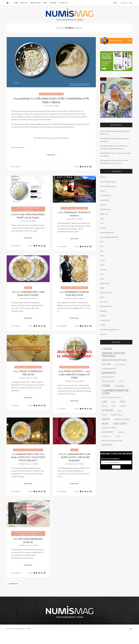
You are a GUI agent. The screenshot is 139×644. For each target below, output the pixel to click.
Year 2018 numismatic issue (109, 329)
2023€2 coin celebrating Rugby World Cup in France (28, 216)
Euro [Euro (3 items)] (113, 402)
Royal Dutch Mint (106, 306)
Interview (103, 269)
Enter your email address (110, 459)
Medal (102, 288)
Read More (51, 155)
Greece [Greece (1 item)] (114, 406)
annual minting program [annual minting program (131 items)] (114, 354)
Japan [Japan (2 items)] (120, 411)
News (102, 297)
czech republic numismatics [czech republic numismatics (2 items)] (112, 397)
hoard (102, 265)
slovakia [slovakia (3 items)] (121, 432)
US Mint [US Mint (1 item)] (118, 436)
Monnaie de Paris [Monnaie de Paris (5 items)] (122, 419)
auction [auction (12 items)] (106, 364)
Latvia (102, 279)
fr (116, 3)
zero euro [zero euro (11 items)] (107, 445)
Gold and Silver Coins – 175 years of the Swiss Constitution (116, 154)
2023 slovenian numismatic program (28, 540)
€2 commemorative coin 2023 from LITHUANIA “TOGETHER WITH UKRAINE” (28, 457)
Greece (103, 260)
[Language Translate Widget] (120, 41)
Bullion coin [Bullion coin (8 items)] (108, 381)
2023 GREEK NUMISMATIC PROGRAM (28, 373)
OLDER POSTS (13, 584)
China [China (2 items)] (121, 381)
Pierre (57, 106)
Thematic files (36, 3)
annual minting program (78, 208)
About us (24, 3)
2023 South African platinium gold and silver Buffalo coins (115, 133)
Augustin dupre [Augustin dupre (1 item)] (120, 364)
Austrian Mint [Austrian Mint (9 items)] (109, 369)
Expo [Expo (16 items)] (122, 402)
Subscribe (116, 467)
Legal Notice (22, 629)
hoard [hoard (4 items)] (123, 406)
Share (77, 167)
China (102, 219)
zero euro (103, 334)
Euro (102, 242)
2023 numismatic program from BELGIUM (74, 293)
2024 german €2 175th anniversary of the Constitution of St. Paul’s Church (51, 100)
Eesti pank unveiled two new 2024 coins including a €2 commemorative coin (114, 147)
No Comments (16, 167)
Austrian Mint (105, 200)
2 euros (43, 94)
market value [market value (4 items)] (117, 415)
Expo (45, 3)
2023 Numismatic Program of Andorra (74, 214)
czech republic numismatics (109, 237)
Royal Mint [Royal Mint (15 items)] (108, 432)
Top (131, 629)
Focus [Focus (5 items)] (104, 406)
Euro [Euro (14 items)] (104, 402)
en (114, 3)
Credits (28, 629)
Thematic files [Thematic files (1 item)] (106, 436)
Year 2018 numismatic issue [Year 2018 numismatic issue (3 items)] (112, 441)
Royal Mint (104, 311)
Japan (102, 274)
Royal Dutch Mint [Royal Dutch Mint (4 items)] (109, 428)
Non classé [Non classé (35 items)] (120, 424)
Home (16, 3)
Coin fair (53, 3)
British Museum (105, 209)
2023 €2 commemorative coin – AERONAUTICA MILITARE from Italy (74, 457)
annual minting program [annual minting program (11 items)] (114, 360)
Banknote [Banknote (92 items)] (109, 373)
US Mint (103, 325)
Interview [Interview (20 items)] (108, 410)
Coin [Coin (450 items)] (106, 386)
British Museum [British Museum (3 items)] (108, 377)
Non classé (28, 210)
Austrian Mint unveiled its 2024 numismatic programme (115, 140)
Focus (102, 256)
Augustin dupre (105, 195)
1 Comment (15, 405)
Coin (70, 367)
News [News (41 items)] (105, 424)
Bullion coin (104, 214)
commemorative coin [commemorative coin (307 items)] (115, 392)
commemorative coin (55, 94)
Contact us (63, 3)
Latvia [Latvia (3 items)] (104, 415)
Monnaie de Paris (106, 292)
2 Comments (62, 409)
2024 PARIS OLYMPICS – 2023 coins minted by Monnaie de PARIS (74, 374)
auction (103, 191)
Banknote (103, 205)
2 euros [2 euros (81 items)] (107, 349)
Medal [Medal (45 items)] (106, 419)
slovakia (103, 316)
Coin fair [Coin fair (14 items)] (119, 386)
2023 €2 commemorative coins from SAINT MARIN (28, 293)
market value (104, 283)
